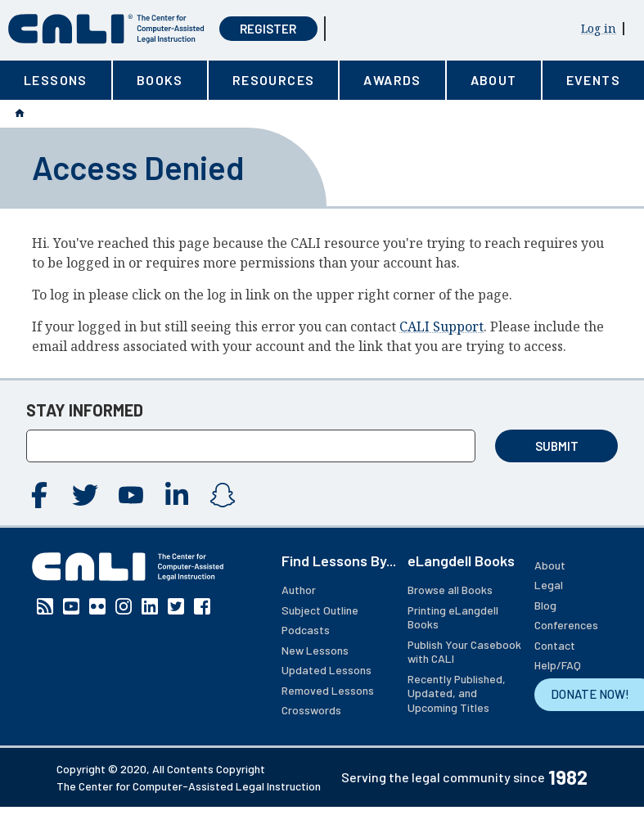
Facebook (39, 495)
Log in (599, 28)
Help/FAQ (558, 665)
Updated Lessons (327, 670)
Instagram (223, 495)
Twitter (85, 495)
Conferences (566, 625)
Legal (549, 585)
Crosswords (311, 710)
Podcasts (306, 630)
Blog (545, 605)
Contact (555, 645)
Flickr (97, 606)
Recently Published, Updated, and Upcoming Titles (457, 693)
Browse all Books (450, 590)
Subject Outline (320, 610)
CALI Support (441, 326)
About (550, 565)
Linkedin (177, 495)
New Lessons (315, 650)
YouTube (131, 495)
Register (268, 29)
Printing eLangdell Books (453, 617)
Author (299, 590)
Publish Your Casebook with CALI (464, 652)
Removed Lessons (328, 690)
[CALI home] (106, 29)
